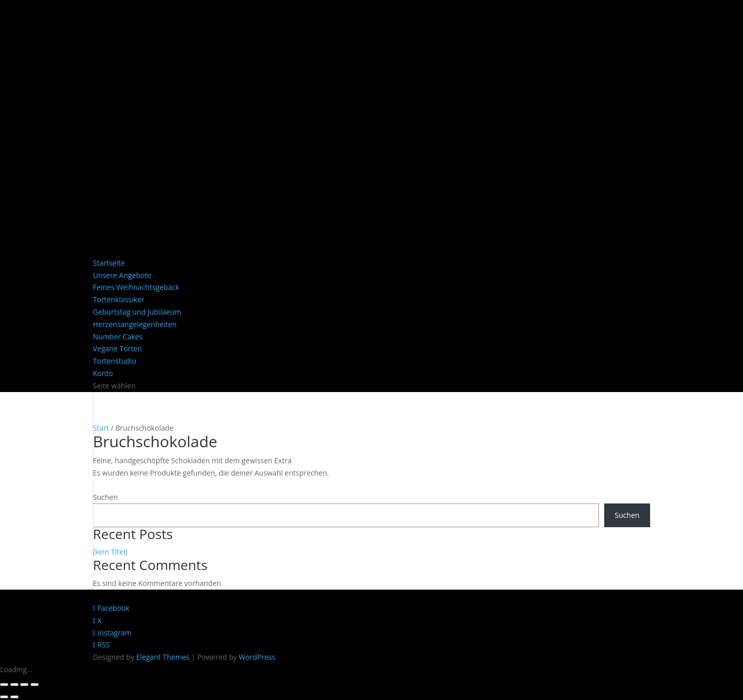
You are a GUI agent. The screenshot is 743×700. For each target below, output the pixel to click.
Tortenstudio (115, 361)
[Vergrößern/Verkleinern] (4, 685)
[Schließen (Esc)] (35, 685)
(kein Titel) (110, 552)
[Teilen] (24, 685)
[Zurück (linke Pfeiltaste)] (4, 697)
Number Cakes (118, 337)
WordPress (257, 657)
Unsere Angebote (122, 275)
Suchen (105, 497)
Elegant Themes (163, 657)
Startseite (109, 263)
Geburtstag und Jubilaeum (137, 312)
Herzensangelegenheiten (135, 324)
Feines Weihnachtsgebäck (136, 287)
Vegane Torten (117, 348)
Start (101, 428)
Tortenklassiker (119, 299)
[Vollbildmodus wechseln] (14, 685)
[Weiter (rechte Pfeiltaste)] (14, 697)
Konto (103, 373)
